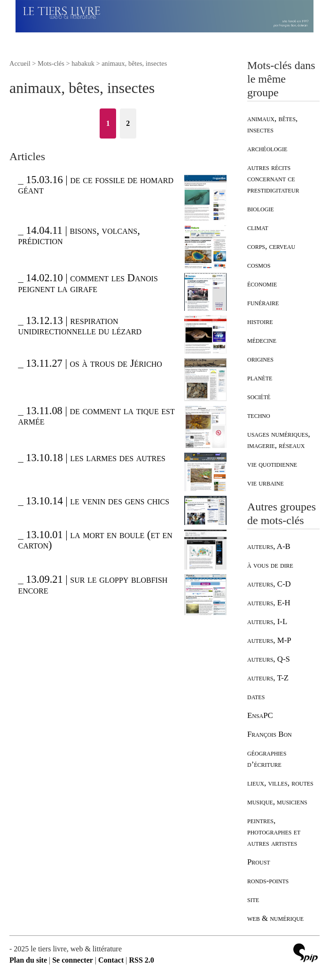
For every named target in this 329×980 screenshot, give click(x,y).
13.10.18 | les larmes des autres (96, 458)
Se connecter (73, 960)
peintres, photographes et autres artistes (274, 832)
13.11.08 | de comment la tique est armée (96, 416)
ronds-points (268, 881)
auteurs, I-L (267, 621)
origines (260, 359)
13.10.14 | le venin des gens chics (98, 501)
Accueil (20, 63)
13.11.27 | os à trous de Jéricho (94, 363)
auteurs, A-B (269, 546)
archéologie (267, 149)
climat (258, 228)
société (259, 397)
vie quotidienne (272, 464)
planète (260, 378)
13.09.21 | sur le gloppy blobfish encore (93, 584)
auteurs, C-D (269, 584)
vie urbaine (266, 483)
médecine (262, 340)
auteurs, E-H (269, 603)
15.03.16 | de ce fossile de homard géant (96, 185)
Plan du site (28, 960)
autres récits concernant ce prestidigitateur (273, 179)
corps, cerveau (271, 246)
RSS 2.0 (141, 960)
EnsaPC (260, 715)
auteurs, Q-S (269, 659)
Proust (259, 862)
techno (259, 415)
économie (262, 284)
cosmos (259, 265)
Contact (111, 960)
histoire (260, 321)
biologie (261, 209)
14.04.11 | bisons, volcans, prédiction (79, 235)
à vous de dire (270, 565)
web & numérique (275, 918)
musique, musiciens (277, 802)
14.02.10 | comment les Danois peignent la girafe (88, 283)
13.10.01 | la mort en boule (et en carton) (95, 540)
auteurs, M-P (269, 640)
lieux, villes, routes (280, 783)
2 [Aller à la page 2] (128, 123)
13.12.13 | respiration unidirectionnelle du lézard (80, 326)
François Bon (270, 734)
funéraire (263, 303)
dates (256, 697)
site (253, 899)
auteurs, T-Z (268, 678)
